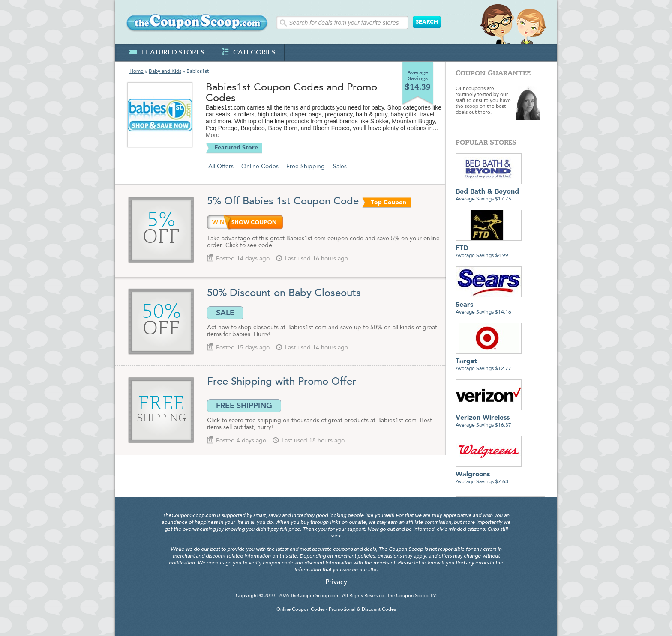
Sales (340, 167)
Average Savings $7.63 (489, 475)
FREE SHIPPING (244, 406)
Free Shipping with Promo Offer (282, 382)
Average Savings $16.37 (489, 418)
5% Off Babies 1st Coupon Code (283, 202)
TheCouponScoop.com (315, 596)
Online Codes (260, 167)
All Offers (221, 167)
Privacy (336, 582)
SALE (225, 313)
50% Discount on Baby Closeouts (284, 293)
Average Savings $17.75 (489, 192)
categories (249, 53)
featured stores (166, 53)
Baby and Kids (165, 72)
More (213, 135)
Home (136, 72)
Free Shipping (306, 167)
